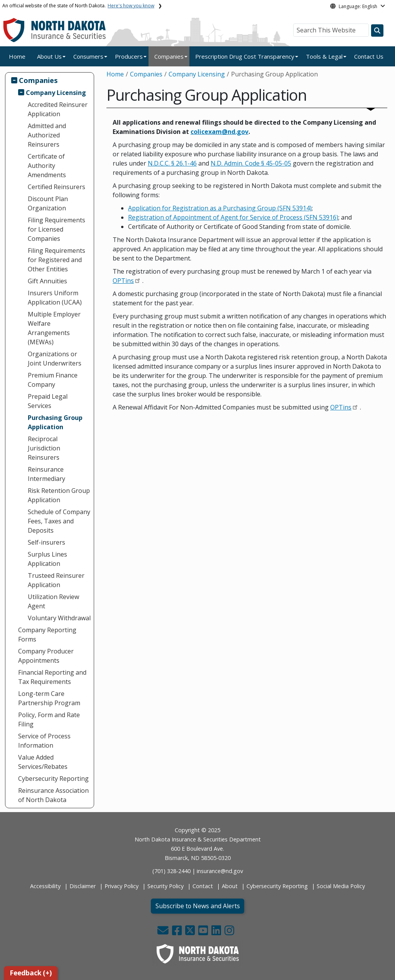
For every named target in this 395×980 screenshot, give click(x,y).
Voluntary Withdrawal (59, 618)
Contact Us (369, 56)
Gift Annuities (47, 281)
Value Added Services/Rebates (43, 762)
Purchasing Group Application (55, 422)
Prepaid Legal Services (48, 401)
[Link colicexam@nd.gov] (219, 132)
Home (17, 56)
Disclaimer (83, 886)
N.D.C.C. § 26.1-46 (172, 163)
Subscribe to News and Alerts (198, 906)
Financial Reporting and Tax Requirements (52, 677)
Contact (203, 886)
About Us (49, 56)
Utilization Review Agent (53, 601)
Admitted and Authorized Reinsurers (47, 135)
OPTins (123, 281)
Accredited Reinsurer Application (58, 109)
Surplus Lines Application (47, 559)
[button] (164, 932)
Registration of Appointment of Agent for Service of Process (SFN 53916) (233, 217)
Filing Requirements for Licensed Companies (57, 229)
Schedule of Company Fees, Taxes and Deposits (59, 521)
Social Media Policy (341, 886)
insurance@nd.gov (220, 871)
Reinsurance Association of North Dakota (53, 795)
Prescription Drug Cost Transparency (245, 56)
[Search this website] (377, 30)
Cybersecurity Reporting (53, 779)
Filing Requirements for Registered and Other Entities (57, 260)
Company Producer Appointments (46, 656)
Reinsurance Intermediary (46, 474)
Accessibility (45, 886)
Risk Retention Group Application (59, 495)
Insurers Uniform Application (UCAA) (55, 298)
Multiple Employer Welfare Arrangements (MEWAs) (54, 328)
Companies (169, 56)
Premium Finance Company (53, 380)
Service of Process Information (44, 741)
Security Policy (165, 886)
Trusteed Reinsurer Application (56, 580)
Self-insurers (46, 542)
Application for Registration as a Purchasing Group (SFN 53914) (220, 208)
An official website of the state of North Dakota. (78, 6)
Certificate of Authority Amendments (47, 166)
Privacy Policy (122, 886)
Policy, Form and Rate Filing (49, 719)
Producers (129, 56)
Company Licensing (56, 93)
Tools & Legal (324, 56)
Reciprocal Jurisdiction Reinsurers (44, 448)
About (230, 886)
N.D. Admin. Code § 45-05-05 (251, 163)
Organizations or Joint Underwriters (55, 359)
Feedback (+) (31, 973)
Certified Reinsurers (57, 187)
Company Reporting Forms (47, 635)
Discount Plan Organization (48, 203)
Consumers (88, 56)
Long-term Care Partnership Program (49, 698)
